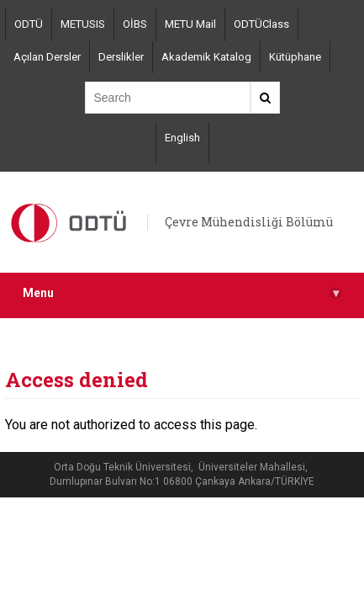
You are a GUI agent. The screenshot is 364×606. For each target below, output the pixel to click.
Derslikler (121, 57)
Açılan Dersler (47, 57)
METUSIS (83, 24)
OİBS (135, 24)
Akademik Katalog (206, 57)
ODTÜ (29, 24)
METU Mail (190, 24)
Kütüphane (295, 57)
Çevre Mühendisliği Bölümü (249, 222)
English (182, 138)
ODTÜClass (261, 24)
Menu (182, 293)
